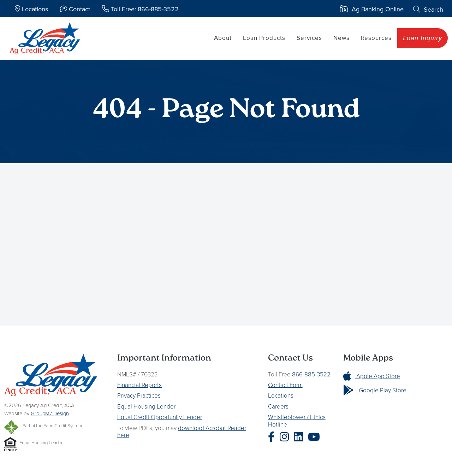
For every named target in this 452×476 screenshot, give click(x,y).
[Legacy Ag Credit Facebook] (273, 437)
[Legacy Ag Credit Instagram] (286, 437)
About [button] (223, 38)
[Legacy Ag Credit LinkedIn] (300, 437)
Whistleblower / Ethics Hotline (297, 420)
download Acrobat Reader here (182, 431)
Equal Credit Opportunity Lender (160, 417)
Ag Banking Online (372, 9)
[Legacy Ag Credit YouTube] (316, 437)
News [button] (341, 38)
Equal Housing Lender (146, 406)
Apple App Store (372, 376)
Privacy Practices (139, 395)
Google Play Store (375, 390)
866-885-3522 (311, 374)
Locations (281, 395)
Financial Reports (139, 385)
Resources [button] (376, 38)
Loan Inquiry (423, 38)
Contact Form (285, 385)
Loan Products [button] (264, 38)
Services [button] (309, 38)
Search (428, 9)
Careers (278, 406)
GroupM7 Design (50, 413)
